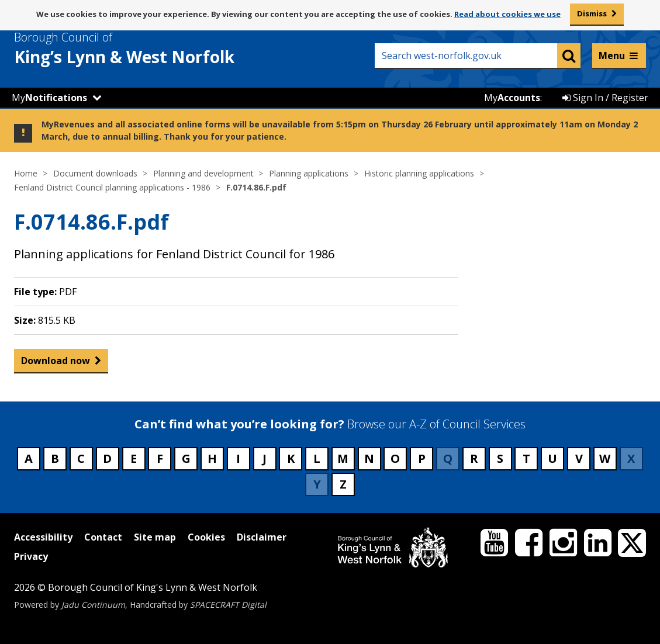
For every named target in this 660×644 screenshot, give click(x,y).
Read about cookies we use (507, 14)
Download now (56, 363)
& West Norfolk (146, 49)
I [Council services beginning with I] (238, 458)
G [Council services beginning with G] (186, 458)
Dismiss (592, 13)
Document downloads (95, 173)
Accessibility (43, 537)
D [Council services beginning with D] (107, 458)
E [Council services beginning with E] (134, 458)
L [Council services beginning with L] (317, 458)
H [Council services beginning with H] (212, 458)
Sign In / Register (605, 98)
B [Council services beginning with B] (55, 458)
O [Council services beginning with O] (395, 458)
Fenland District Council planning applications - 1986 (112, 187)
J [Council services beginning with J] (265, 458)
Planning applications (309, 173)
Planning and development (203, 173)
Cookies (206, 537)
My (49, 98)
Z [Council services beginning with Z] (343, 484)
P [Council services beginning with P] (422, 458)
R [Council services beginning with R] (474, 458)
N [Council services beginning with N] (369, 458)
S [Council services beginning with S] (500, 458)
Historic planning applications (419, 173)
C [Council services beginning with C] (81, 458)
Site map (155, 537)
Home (26, 173)
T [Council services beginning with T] (526, 458)
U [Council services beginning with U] (552, 458)
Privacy (31, 556)
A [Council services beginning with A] (29, 458)
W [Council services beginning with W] (605, 458)
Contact (103, 537)
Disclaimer (262, 537)
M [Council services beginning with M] (343, 458)
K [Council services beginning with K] (291, 458)
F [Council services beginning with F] (160, 458)
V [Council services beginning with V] (579, 458)
